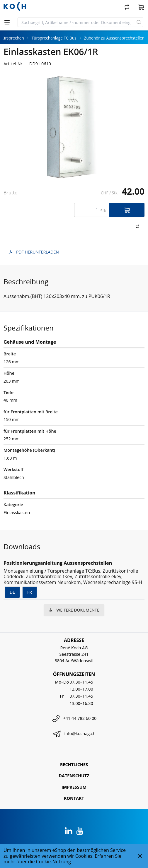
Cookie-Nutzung (53, 862)
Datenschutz (74, 776)
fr (30, 592)
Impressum (74, 787)
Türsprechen (12, 38)
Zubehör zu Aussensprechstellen (114, 38)
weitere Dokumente (74, 610)
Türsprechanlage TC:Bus (54, 38)
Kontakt (74, 798)
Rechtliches (74, 765)
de (12, 592)
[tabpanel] (74, 127)
